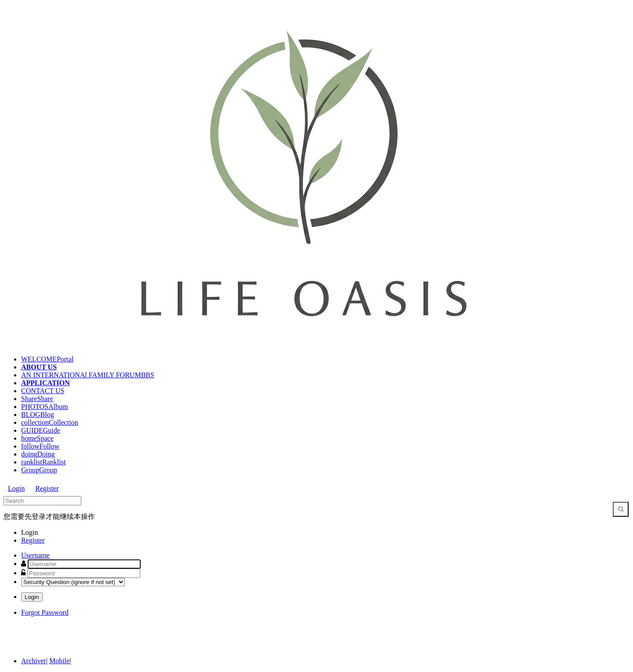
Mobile (59, 661)
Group (39, 470)
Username (35, 555)
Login (16, 488)
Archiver (34, 661)
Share (37, 399)
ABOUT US (39, 367)
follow (40, 446)
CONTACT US (43, 391)
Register (47, 488)
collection (50, 422)
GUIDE (41, 430)
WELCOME (47, 359)
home (37, 438)
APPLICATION (45, 383)
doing (38, 454)
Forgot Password (45, 612)
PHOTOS (44, 407)
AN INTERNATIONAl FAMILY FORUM (88, 375)
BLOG (38, 415)
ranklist (43, 462)
